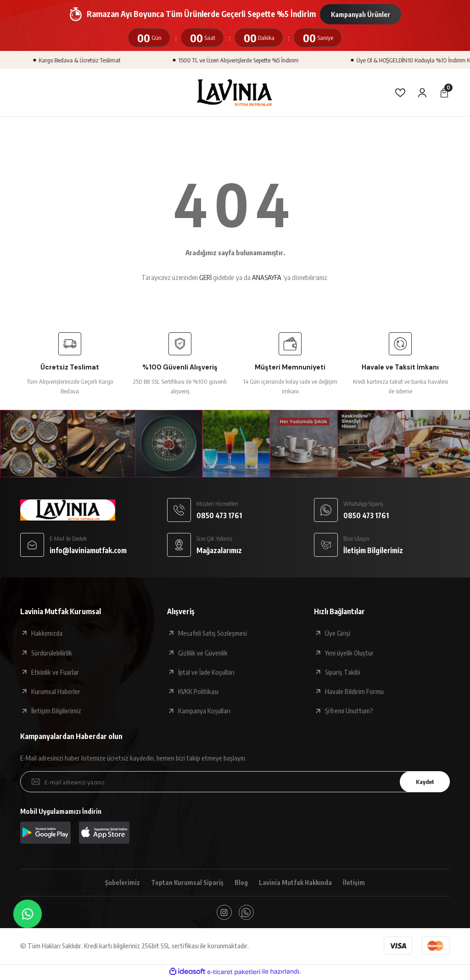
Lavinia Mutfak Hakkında (297, 883)
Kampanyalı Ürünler (361, 14)
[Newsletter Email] (235, 782)
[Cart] (444, 93)
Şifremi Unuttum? (349, 711)
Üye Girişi (338, 633)
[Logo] (235, 92)
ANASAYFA (267, 277)
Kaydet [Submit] (423, 781)
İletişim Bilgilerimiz (56, 711)
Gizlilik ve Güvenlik (203, 653)
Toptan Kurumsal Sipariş (186, 883)
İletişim (356, 883)
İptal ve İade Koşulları (206, 672)
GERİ (205, 277)
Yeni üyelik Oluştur (349, 653)
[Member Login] (422, 93)
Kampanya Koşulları (204, 711)
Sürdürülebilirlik (52, 653)
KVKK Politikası (198, 691)
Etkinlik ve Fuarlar (55, 672)
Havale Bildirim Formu (354, 691)
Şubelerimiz (121, 883)
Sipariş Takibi (343, 672)
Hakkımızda (47, 633)
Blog (241, 883)
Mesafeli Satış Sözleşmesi (213, 633)
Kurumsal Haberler (56, 691)
